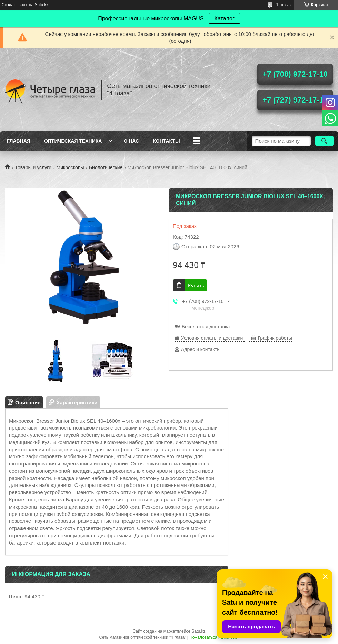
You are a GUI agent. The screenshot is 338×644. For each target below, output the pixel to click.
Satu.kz (198, 631)
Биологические (106, 167)
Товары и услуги (33, 167)
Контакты (166, 141)
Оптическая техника (73, 141)
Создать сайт (14, 5)
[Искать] (324, 141)
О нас (131, 141)
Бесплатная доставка (206, 327)
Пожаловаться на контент (214, 637)
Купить (196, 285)
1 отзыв (284, 5)
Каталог (225, 18)
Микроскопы (70, 167)
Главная (19, 141)
